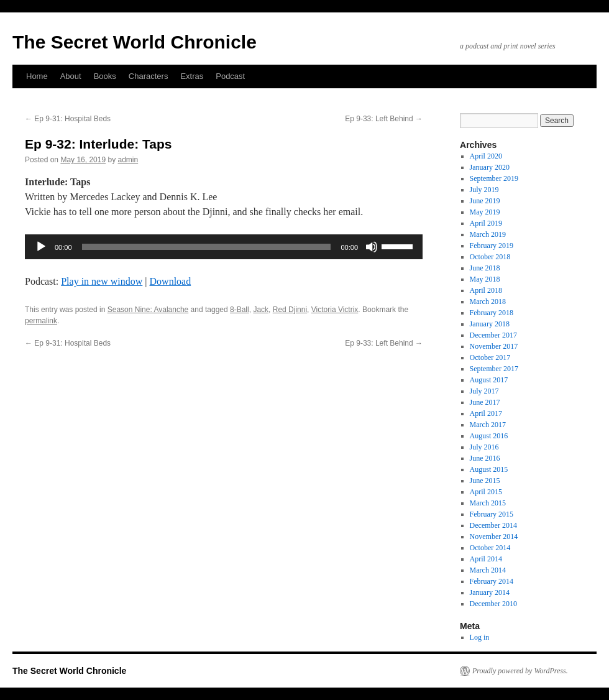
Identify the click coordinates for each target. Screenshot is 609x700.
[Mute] (372, 247)
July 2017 (484, 391)
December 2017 (493, 335)
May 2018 (485, 279)
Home (37, 76)
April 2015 (486, 492)
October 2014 (490, 548)
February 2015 (492, 514)
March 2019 (488, 234)
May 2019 (485, 212)
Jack (261, 310)
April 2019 (486, 223)
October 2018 (490, 257)
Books (105, 76)
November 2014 (494, 537)
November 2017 (494, 346)
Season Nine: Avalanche (148, 310)
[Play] (41, 247)
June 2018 (485, 268)
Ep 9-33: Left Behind (384, 119)
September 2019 (494, 178)
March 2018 (488, 302)
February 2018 (492, 313)
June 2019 (485, 201)
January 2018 (490, 324)
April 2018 (486, 290)
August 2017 (489, 380)
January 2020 (490, 167)
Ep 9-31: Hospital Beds (68, 119)
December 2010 (493, 604)
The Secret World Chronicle (135, 42)
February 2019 (492, 246)
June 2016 (485, 458)
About (71, 76)
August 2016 (489, 436)
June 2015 (485, 481)
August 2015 (489, 469)
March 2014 (488, 570)
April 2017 (486, 413)
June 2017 (485, 402)
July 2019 (484, 190)
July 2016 (484, 447)
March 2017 (488, 425)
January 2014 (490, 592)
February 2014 (492, 581)
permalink (41, 321)
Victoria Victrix (335, 310)
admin (128, 160)
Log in (480, 637)
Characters (149, 76)
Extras (192, 76)
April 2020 (486, 156)
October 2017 (490, 357)
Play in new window (102, 281)
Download (171, 281)
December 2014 (493, 525)
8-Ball (240, 310)
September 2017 (494, 369)
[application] (224, 247)
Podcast (230, 76)
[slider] (207, 247)
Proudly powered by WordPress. (520, 671)
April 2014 (486, 559)
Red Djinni (290, 310)
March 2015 (488, 503)
